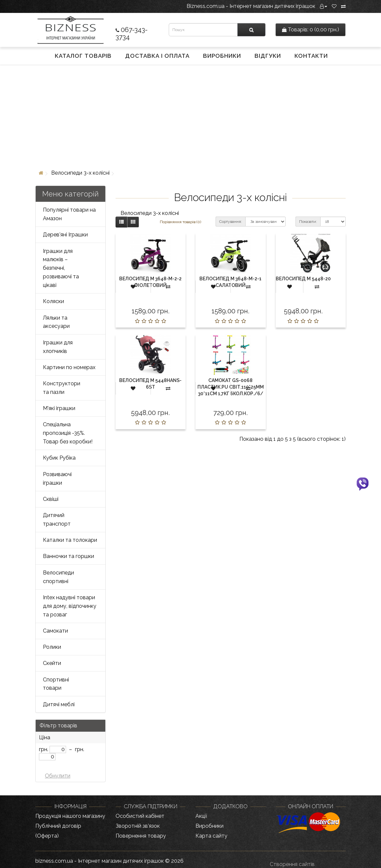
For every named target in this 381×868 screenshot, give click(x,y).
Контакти (311, 56)
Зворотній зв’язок (138, 826)
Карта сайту (211, 836)
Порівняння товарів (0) (180, 222)
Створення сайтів (292, 864)
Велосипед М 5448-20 (303, 279)
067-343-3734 (132, 33)
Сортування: (231, 222)
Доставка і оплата (157, 56)
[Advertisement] (190, 116)
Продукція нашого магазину (70, 816)
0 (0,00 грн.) (311, 30)
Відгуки (268, 56)
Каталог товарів (83, 56)
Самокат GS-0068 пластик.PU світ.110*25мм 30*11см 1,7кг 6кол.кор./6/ (231, 387)
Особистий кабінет (140, 816)
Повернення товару (141, 836)
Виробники (222, 56)
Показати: (308, 222)
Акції (201, 816)
